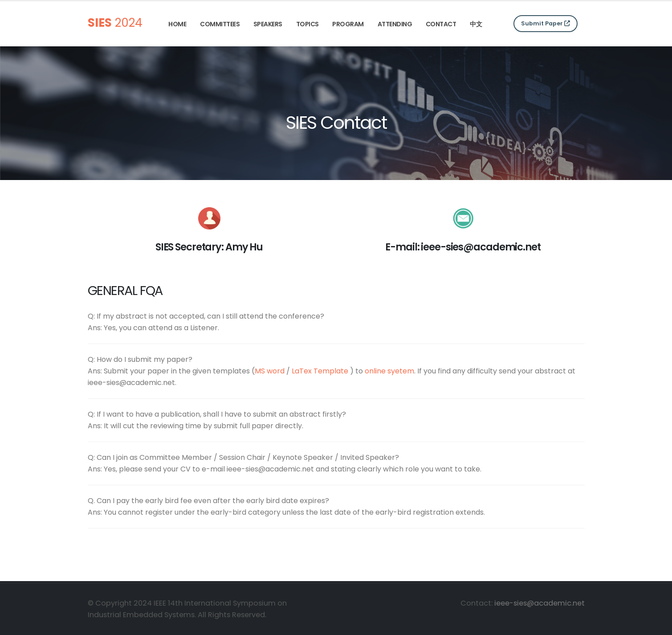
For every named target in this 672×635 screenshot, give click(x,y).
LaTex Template (320, 371)
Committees (220, 24)
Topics (307, 24)
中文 (476, 24)
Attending (395, 24)
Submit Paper (546, 23)
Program (348, 24)
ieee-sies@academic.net (540, 603)
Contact (441, 24)
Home (177, 24)
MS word (270, 371)
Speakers (268, 24)
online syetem (389, 371)
